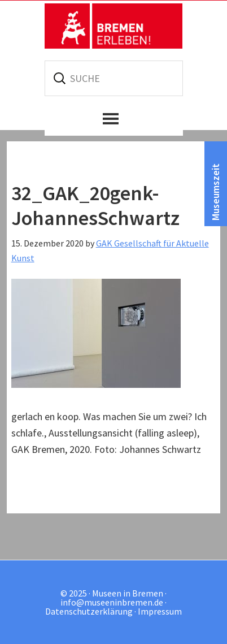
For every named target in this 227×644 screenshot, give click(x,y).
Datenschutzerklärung (89, 611)
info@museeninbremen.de (112, 602)
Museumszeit (215, 192)
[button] (114, 119)
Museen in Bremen (114, 26)
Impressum (160, 611)
